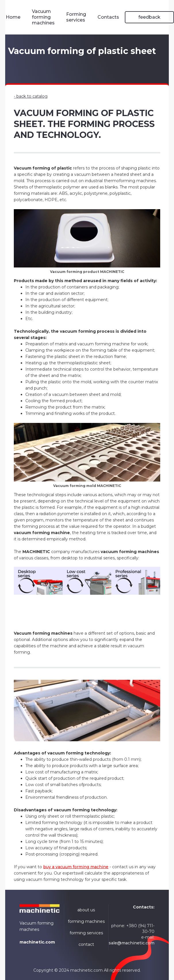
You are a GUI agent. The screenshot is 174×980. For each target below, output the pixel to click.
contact (86, 944)
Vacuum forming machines (43, 17)
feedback (149, 17)
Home (13, 17)
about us (86, 910)
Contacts (108, 17)
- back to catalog (31, 96)
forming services (86, 933)
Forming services (76, 17)
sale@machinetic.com (132, 943)
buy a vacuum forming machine (76, 867)
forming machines (86, 921)
